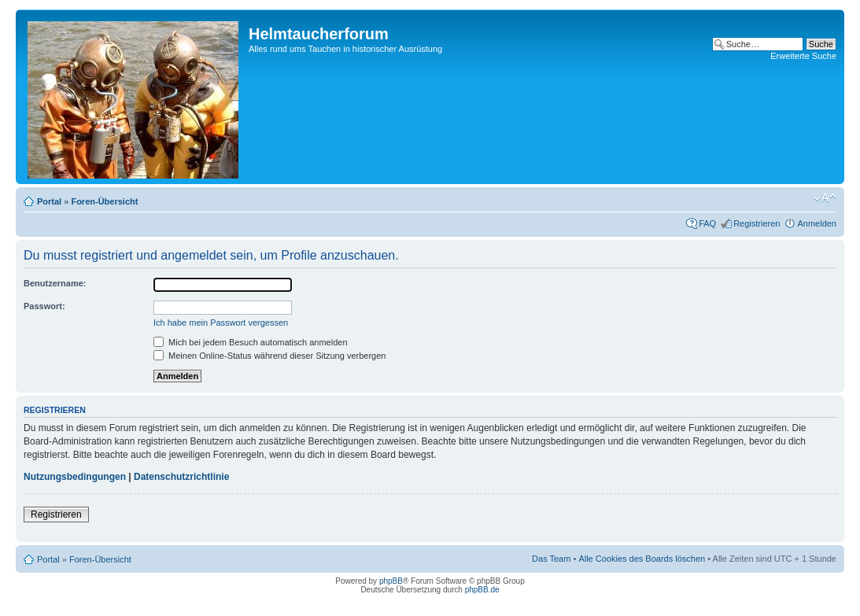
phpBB (391, 581)
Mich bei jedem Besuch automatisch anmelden (251, 342)
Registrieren (757, 223)
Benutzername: (55, 283)
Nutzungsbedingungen (75, 477)
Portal (49, 201)
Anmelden (817, 223)
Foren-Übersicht (104, 201)
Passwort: (44, 306)
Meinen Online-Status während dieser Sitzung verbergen (269, 356)
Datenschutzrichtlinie (181, 477)
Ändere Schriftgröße (825, 198)
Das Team (551, 559)
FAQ (707, 223)
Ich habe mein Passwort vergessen (221, 323)
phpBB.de (482, 590)
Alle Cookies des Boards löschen (642, 559)
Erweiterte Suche (803, 56)
